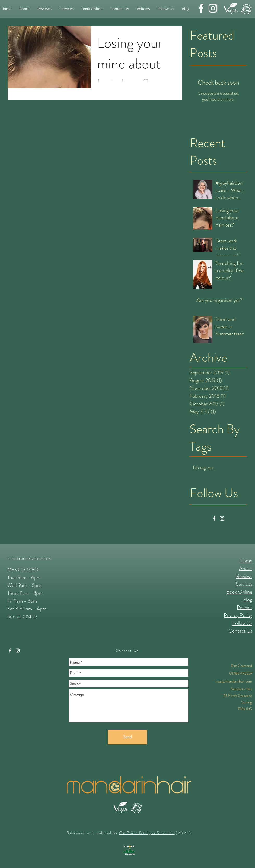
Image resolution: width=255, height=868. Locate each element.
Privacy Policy (238, 615)
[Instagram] (222, 518)
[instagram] (213, 8)
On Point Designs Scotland (147, 833)
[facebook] (201, 8)
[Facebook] (214, 518)
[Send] (127, 737)
